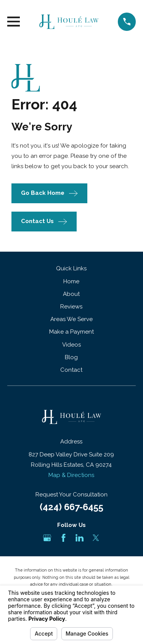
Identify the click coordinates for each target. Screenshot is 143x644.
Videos (71, 345)
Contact (71, 370)
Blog (71, 357)
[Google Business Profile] (47, 538)
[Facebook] (63, 538)
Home (71, 281)
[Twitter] (96, 538)
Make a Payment (71, 332)
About (71, 294)
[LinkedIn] (80, 538)
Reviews (71, 307)
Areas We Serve (71, 319)
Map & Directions (71, 475)
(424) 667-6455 (71, 507)
